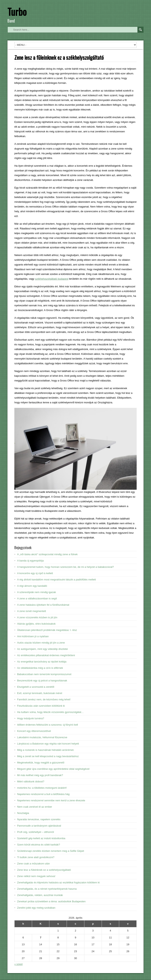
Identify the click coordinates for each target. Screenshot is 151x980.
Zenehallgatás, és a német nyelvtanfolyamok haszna (47, 889)
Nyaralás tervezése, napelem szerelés (39, 819)
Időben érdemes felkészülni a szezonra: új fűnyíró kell (47, 725)
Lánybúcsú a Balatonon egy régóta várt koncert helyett (48, 744)
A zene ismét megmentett (32, 611)
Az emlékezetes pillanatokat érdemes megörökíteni (46, 655)
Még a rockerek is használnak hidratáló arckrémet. (46, 750)
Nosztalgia (23, 813)
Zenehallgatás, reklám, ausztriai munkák (40, 895)
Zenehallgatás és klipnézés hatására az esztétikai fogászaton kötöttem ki (58, 882)
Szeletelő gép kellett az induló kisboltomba (41, 838)
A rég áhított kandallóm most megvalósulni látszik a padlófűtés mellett (56, 580)
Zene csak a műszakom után (33, 864)
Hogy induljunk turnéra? (31, 718)
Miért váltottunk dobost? (31, 781)
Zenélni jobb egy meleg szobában (36, 908)
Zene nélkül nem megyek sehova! (36, 876)
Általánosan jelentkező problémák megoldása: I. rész (47, 630)
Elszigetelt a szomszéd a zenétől (36, 687)
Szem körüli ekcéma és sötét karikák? (39, 845)
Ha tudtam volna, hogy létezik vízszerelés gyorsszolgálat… (50, 712)
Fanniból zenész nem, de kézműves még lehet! (44, 699)
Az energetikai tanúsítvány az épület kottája (42, 662)
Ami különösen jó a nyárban (33, 636)
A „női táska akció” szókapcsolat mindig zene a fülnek (47, 554)
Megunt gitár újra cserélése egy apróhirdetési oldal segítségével (53, 769)
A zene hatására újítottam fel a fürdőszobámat (43, 605)
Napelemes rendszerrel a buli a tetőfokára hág (43, 794)
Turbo (17, 12)
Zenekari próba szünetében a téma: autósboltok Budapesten (51, 901)
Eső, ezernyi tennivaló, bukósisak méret (40, 693)
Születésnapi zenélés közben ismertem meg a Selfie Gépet (51, 851)
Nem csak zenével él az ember (35, 807)
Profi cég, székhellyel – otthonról (35, 832)
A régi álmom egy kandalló (32, 586)
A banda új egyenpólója (30, 561)
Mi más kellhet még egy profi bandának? (40, 775)
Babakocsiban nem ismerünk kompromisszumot (44, 674)
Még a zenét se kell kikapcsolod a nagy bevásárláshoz (48, 756)
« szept (18, 964)
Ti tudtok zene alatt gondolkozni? (36, 857)
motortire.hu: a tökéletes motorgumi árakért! (42, 788)
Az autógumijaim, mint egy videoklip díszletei (42, 649)
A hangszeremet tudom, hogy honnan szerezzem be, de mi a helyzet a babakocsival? (65, 567)
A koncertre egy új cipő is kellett (35, 573)
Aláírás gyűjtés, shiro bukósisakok (36, 624)
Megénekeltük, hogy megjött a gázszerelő (41, 763)
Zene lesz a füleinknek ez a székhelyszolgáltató (44, 870)
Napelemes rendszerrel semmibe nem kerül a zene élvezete (51, 800)
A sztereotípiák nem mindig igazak (36, 592)
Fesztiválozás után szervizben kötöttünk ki (41, 706)
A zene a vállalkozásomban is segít (37, 598)
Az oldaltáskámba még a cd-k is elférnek (40, 668)
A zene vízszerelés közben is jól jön (37, 617)
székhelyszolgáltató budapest (52, 279)
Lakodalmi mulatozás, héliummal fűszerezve (42, 737)
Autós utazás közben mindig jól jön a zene (41, 643)
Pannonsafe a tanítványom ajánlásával (39, 826)
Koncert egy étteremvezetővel (34, 731)
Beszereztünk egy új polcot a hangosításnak (42, 681)
